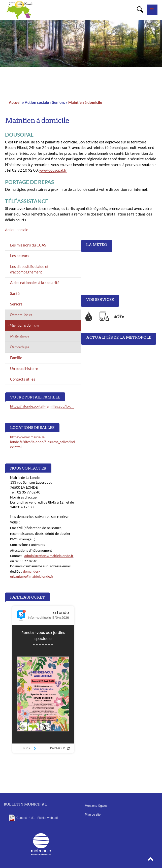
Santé (15, 293)
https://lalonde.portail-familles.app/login (42, 406)
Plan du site (93, 815)
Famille (16, 358)
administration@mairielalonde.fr (49, 556)
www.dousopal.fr (53, 170)
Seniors (16, 304)
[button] (151, 860)
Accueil (15, 102)
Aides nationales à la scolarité (35, 283)
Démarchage (20, 347)
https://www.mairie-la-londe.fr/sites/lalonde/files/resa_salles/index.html (42, 442)
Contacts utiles (23, 379)
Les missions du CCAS (28, 245)
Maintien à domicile (85, 102)
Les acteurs (20, 256)
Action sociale (17, 230)
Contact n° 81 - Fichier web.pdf (37, 818)
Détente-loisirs (21, 315)
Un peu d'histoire (24, 368)
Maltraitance (20, 336)
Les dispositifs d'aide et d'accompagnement (29, 269)
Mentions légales (96, 806)
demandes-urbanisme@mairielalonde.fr (32, 574)
